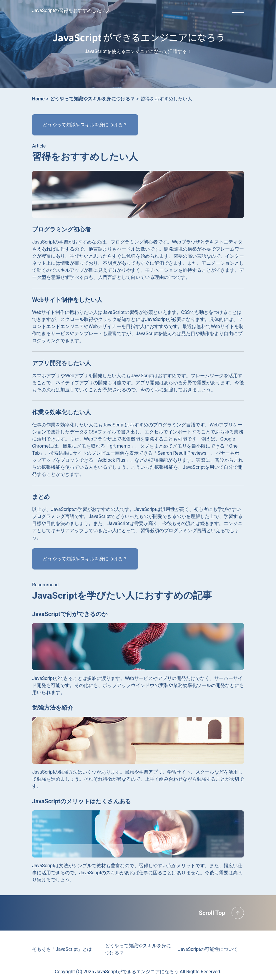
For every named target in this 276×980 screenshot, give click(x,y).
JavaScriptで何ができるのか (70, 614)
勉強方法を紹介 (53, 708)
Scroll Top (212, 913)
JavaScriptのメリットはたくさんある (82, 801)
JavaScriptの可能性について (208, 949)
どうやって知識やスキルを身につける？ (85, 125)
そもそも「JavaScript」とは (62, 949)
